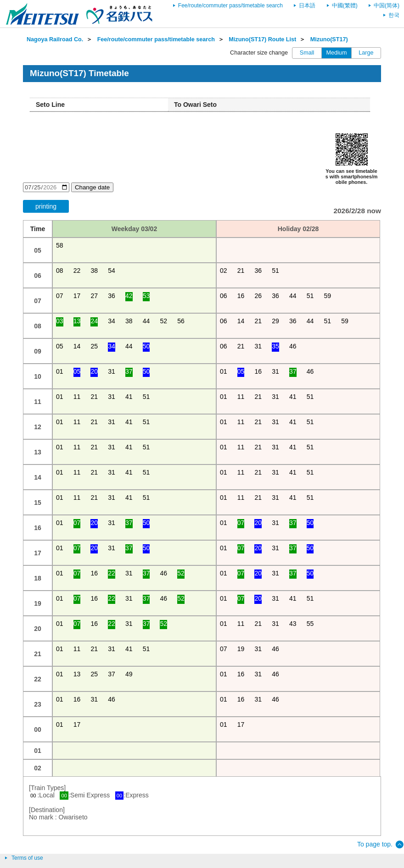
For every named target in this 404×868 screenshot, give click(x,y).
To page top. (375, 844)
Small (307, 53)
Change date (92, 187)
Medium (337, 53)
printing (46, 206)
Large (366, 53)
